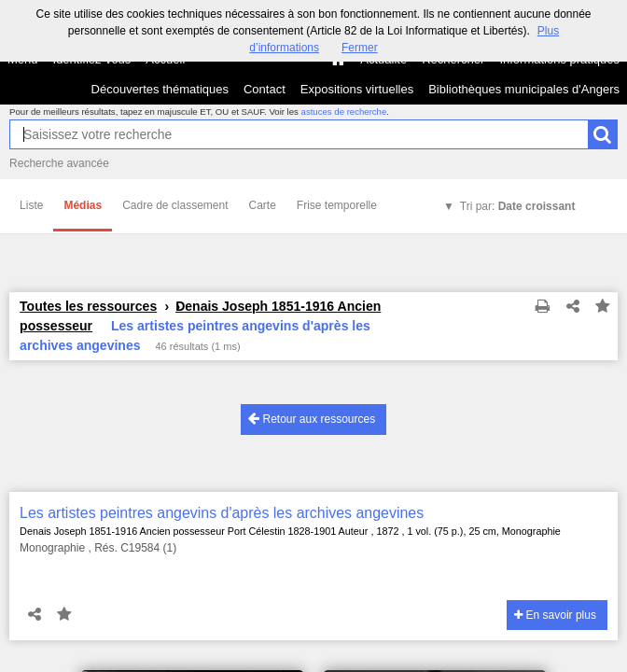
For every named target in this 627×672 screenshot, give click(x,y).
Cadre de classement (175, 205)
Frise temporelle (337, 205)
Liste (31, 205)
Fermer (360, 48)
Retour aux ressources (312, 419)
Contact (265, 89)
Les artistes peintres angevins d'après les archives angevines (222, 513)
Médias (83, 205)
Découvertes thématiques (160, 89)
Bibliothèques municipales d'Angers (524, 89)
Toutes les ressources (88, 306)
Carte (263, 205)
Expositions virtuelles (357, 89)
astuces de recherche (344, 112)
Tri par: (518, 206)
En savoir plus (555, 615)
